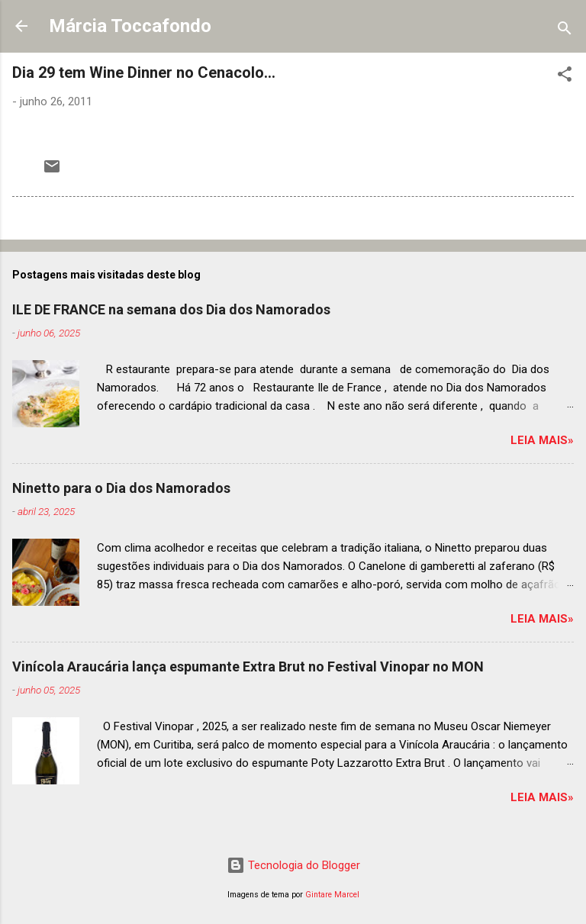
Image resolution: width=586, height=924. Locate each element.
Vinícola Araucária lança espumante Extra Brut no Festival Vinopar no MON (248, 666)
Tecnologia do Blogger (293, 865)
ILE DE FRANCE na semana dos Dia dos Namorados (171, 309)
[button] (565, 77)
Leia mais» (542, 440)
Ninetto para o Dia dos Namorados (121, 488)
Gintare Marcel (332, 895)
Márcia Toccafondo (130, 26)
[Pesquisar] (565, 31)
